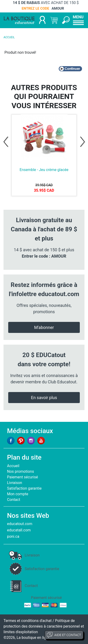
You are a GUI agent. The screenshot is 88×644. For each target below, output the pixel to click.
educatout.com (20, 524)
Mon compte (18, 494)
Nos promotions (21, 471)
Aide (64, 635)
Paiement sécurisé (23, 477)
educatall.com (19, 530)
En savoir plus (44, 398)
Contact (14, 500)
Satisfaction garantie (24, 488)
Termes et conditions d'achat (28, 621)
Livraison (15, 483)
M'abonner (44, 327)
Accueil (13, 466)
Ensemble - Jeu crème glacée (44, 170)
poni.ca (13, 536)
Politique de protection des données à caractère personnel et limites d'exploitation (44, 626)
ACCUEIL (9, 37)
